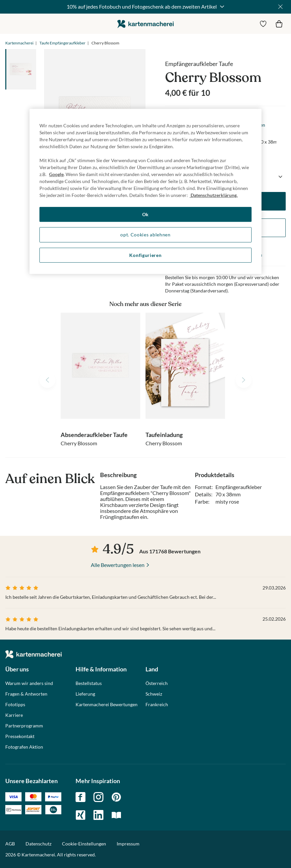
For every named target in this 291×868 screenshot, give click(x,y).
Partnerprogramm (24, 726)
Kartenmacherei (19, 43)
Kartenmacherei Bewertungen (107, 705)
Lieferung (85, 694)
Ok (145, 214)
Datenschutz (38, 844)
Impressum (128, 844)
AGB (10, 844)
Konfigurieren (145, 255)
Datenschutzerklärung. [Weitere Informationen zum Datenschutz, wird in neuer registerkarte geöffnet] (214, 195)
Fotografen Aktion (24, 747)
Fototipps (15, 705)
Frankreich (157, 705)
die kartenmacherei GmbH (145, 24)
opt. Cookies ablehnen (145, 235)
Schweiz (154, 694)
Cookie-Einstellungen (84, 844)
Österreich (157, 683)
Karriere (14, 715)
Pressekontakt (20, 736)
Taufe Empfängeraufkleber (62, 43)
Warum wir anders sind (29, 683)
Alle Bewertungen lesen (118, 565)
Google (56, 174)
